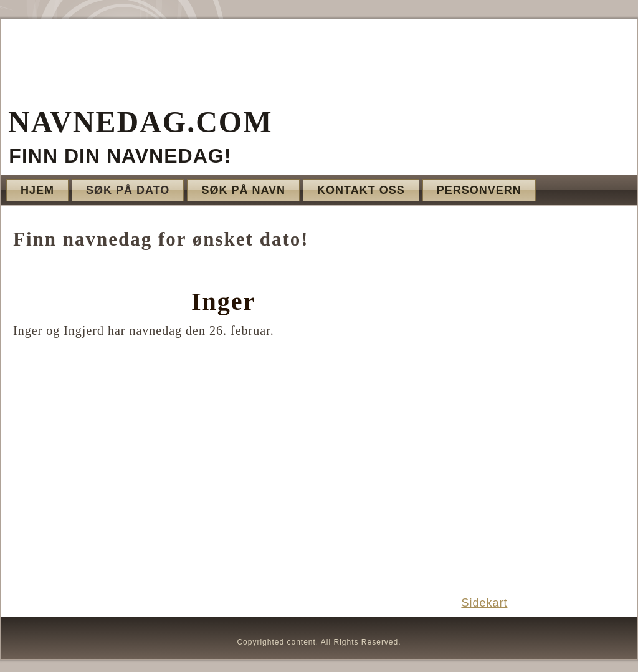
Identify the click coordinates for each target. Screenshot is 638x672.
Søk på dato (128, 190)
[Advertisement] (542, 400)
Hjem (37, 190)
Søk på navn (243, 190)
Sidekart (484, 603)
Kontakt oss (361, 190)
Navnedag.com (140, 122)
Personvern (479, 190)
